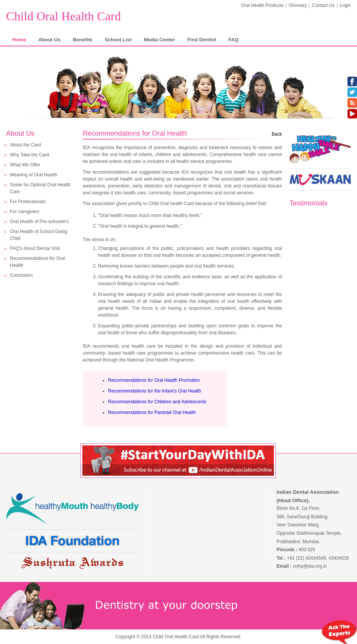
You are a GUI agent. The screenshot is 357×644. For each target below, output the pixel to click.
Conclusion (21, 275)
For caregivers (25, 212)
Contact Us (323, 5)
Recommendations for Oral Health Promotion (154, 380)
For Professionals (28, 202)
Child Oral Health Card (63, 16)
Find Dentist (202, 40)
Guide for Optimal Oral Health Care (40, 188)
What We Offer (25, 165)
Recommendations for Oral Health (37, 262)
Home (19, 40)
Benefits (83, 40)
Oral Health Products (262, 5)
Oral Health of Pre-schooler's (39, 222)
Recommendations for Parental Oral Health (152, 412)
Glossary (298, 5)
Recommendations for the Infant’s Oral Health (155, 391)
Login (345, 5)
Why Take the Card (29, 155)
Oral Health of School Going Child (38, 235)
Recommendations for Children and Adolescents (157, 402)
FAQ (233, 40)
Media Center (159, 40)
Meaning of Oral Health (34, 175)
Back (277, 134)
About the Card (25, 145)
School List (118, 40)
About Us (49, 40)
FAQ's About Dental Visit (35, 248)
